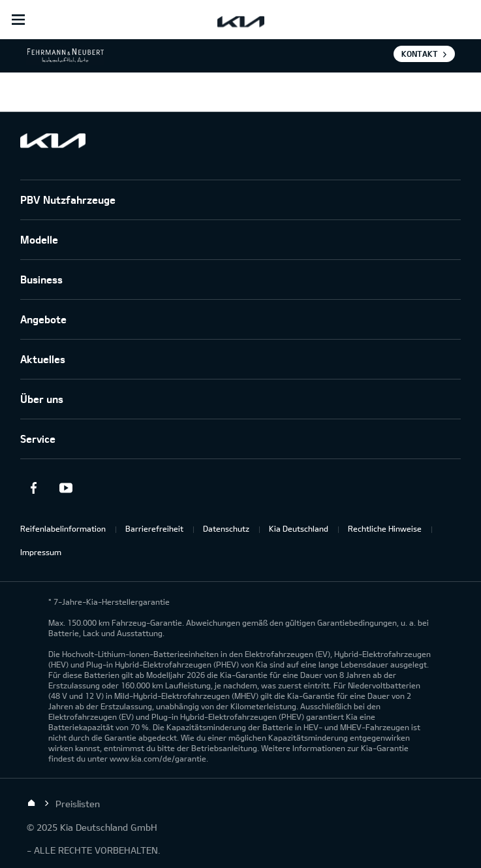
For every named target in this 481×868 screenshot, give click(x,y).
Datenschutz (226, 528)
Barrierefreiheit (154, 528)
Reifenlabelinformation (63, 528)
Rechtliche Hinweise (385, 528)
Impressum (41, 552)
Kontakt (420, 54)
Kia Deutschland (299, 528)
